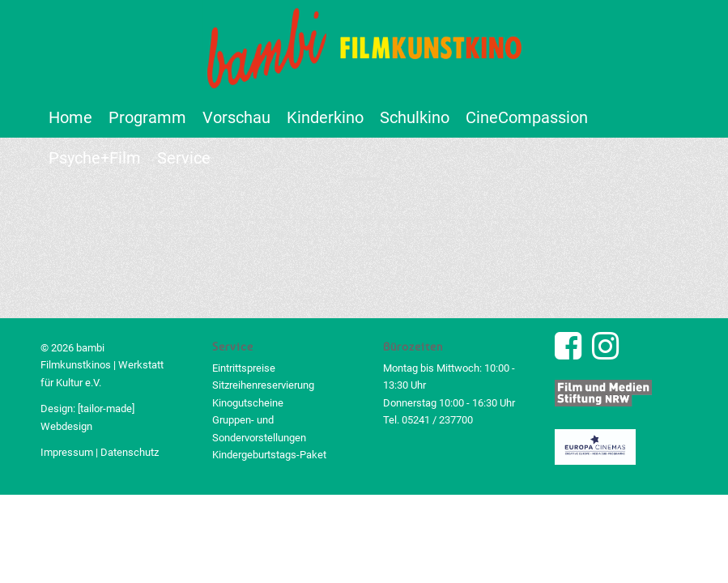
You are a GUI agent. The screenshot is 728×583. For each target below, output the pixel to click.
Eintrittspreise (244, 368)
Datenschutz (130, 452)
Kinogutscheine (248, 403)
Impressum (67, 452)
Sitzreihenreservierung (263, 385)
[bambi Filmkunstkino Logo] (364, 49)
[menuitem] (70, 117)
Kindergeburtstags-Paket (269, 455)
